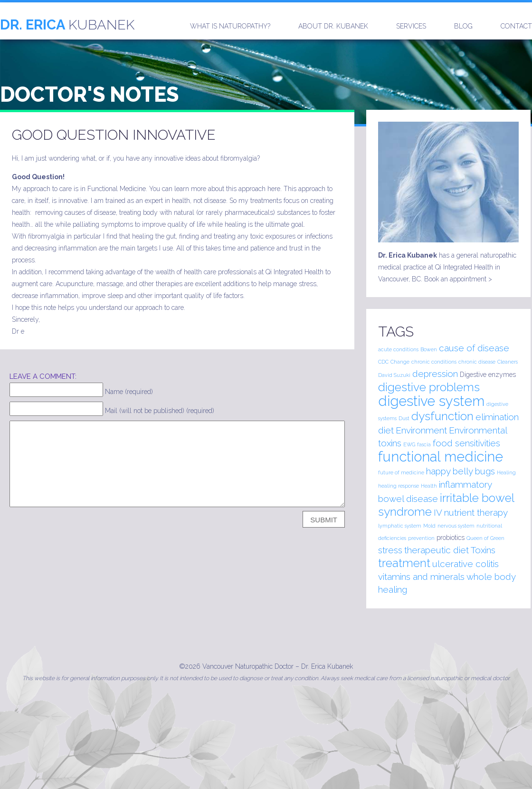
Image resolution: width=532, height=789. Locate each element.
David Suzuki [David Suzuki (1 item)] (394, 375)
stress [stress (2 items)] (390, 550)
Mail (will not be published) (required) (160, 411)
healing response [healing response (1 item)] (399, 486)
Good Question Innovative (114, 135)
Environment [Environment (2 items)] (421, 430)
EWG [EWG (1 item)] (409, 444)
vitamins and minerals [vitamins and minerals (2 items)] (421, 577)
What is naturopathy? (230, 26)
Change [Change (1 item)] (400, 362)
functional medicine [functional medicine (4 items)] (441, 457)
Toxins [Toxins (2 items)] (483, 550)
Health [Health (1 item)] (429, 486)
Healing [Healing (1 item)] (506, 472)
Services (411, 26)
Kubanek (67, 25)
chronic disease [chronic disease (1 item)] (477, 362)
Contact (516, 26)
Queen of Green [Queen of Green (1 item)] (485, 538)
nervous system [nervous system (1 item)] (456, 526)
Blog (463, 26)
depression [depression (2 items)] (435, 374)
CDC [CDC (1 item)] (383, 362)
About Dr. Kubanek (333, 26)
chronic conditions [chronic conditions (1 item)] (434, 362)
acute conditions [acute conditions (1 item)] (398, 349)
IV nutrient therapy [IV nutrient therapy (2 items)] (471, 512)
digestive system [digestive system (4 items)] (431, 401)
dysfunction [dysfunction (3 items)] (442, 416)
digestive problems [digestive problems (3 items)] (429, 387)
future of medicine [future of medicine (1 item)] (401, 472)
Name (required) (129, 392)
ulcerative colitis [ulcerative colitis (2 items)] (465, 564)
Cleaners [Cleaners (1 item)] (508, 362)
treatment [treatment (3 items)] (404, 563)
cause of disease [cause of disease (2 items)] (474, 348)
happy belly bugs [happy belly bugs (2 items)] (461, 471)
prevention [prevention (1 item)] (421, 538)
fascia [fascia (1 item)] (424, 444)
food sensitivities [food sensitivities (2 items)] (466, 443)
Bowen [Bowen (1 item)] (429, 349)
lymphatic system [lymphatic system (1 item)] (400, 526)
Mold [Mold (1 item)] (429, 526)
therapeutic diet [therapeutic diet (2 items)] (437, 550)
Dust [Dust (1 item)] (404, 418)
